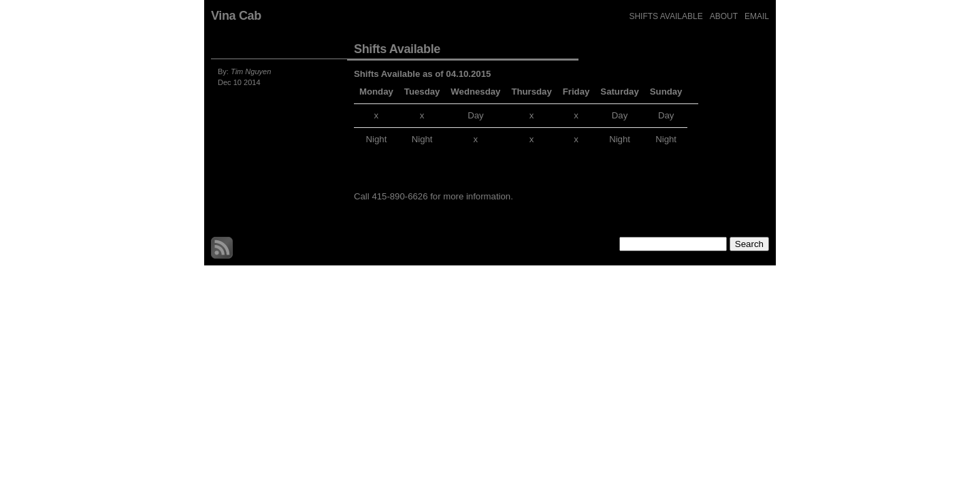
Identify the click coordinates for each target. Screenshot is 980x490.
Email (757, 16)
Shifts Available (666, 16)
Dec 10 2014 (239, 82)
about (724, 16)
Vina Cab (236, 16)
